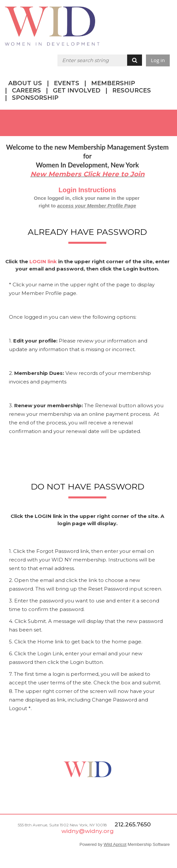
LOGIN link (43, 261)
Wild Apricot (115, 844)
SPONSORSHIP (35, 98)
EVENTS (67, 83)
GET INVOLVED (77, 90)
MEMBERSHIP (113, 83)
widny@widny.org (88, 831)
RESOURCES (132, 90)
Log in (158, 60)
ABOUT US (25, 83)
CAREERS (26, 90)
